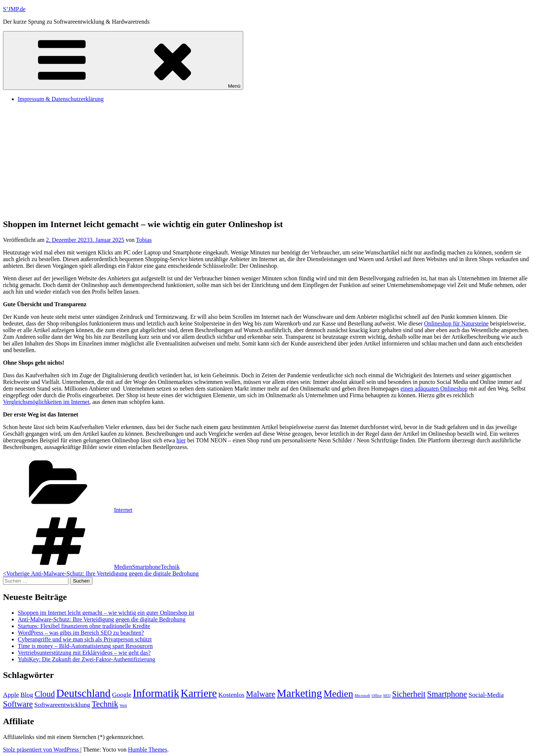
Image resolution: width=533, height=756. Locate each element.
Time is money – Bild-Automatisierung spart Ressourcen (85, 646)
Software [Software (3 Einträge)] (18, 704)
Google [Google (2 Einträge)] (122, 695)
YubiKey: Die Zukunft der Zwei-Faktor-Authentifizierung (86, 659)
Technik (170, 567)
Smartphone (146, 567)
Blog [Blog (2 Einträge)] (27, 695)
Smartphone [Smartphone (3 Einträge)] (447, 694)
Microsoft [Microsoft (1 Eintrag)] (362, 696)
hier (181, 440)
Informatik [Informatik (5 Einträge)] (156, 693)
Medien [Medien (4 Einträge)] (338, 694)
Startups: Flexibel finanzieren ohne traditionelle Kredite (84, 626)
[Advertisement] (266, 160)
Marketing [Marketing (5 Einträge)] (299, 693)
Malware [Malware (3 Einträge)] (260, 694)
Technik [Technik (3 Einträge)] (105, 704)
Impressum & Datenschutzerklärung (61, 99)
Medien (123, 567)
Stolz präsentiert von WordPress (42, 750)
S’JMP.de (14, 9)
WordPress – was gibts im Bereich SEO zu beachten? (81, 633)
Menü (123, 60)
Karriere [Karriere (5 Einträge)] (199, 693)
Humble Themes (148, 750)
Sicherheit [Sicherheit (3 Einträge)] (409, 694)
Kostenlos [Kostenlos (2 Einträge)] (232, 695)
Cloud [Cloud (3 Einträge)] (45, 694)
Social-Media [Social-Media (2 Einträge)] (486, 695)
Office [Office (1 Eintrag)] (377, 696)
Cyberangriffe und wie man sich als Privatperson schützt (85, 639)
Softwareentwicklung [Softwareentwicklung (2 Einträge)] (62, 705)
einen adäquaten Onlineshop (434, 389)
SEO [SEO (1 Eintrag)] (387, 696)
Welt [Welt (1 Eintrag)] (123, 706)
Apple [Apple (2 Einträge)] (11, 695)
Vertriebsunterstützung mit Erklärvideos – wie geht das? (84, 653)
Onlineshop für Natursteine (456, 323)
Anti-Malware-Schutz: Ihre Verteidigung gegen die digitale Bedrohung (102, 619)
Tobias (144, 240)
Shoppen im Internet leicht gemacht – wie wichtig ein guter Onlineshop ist (106, 613)
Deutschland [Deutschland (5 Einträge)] (83, 693)
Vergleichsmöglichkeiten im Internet (46, 402)
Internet (123, 510)
